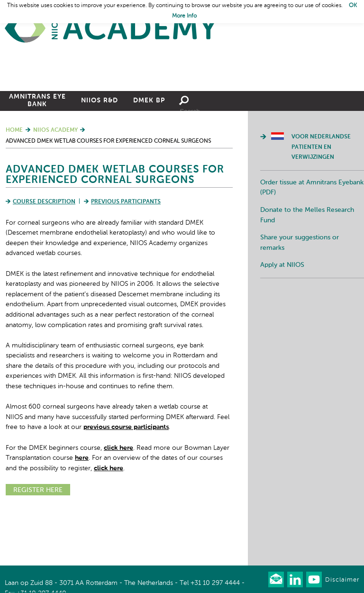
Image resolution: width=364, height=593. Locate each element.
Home (111, 29)
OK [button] (353, 6)
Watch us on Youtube (314, 579)
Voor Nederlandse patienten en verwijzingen (321, 200)
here (82, 511)
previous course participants (126, 480)
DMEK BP (149, 153)
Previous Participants (126, 255)
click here (118, 501)
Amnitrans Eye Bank (37, 153)
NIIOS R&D (100, 153)
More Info (184, 16)
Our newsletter (276, 579)
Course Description (44, 255)
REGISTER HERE (38, 543)
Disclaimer (342, 580)
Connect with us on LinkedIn (295, 579)
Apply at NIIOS (282, 318)
